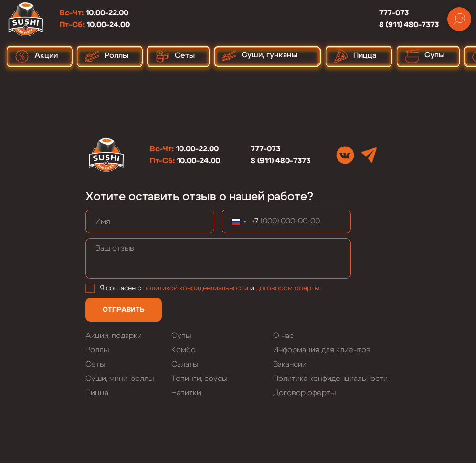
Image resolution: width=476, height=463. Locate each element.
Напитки (186, 393)
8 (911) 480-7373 (409, 25)
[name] (150, 221)
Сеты (95, 364)
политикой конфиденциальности (196, 288)
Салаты (185, 364)
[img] (345, 155)
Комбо (184, 350)
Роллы (97, 350)
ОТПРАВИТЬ (124, 310)
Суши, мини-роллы (120, 379)
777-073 (394, 13)
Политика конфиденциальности (330, 379)
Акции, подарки (114, 336)
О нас (283, 336)
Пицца (97, 393)
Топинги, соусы (199, 379)
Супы (181, 336)
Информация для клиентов (322, 350)
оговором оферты (290, 288)
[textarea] (218, 258)
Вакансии (290, 364)
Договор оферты (304, 393)
